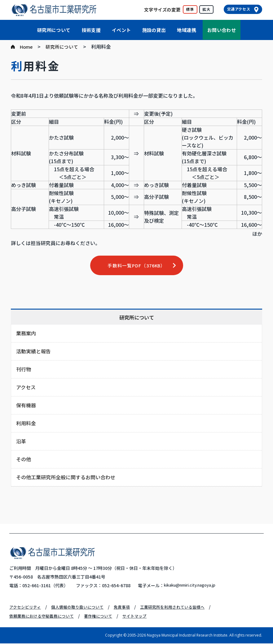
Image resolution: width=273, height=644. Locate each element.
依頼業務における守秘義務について (44, 616)
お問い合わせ (222, 30)
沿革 (21, 442)
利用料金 (26, 424)
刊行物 (24, 370)
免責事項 (129, 608)
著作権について (104, 616)
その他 (24, 460)
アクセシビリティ (26, 608)
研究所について (54, 30)
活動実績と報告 (33, 352)
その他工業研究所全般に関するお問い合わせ (66, 478)
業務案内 (26, 334)
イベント (121, 30)
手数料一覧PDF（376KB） (136, 266)
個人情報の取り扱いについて (82, 608)
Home (27, 47)
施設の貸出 (154, 30)
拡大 (206, 9)
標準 (190, 9)
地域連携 (187, 30)
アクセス (26, 388)
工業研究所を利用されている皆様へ (183, 608)
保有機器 (26, 406)
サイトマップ (143, 616)
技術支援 (91, 30)
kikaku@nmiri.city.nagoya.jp (194, 586)
